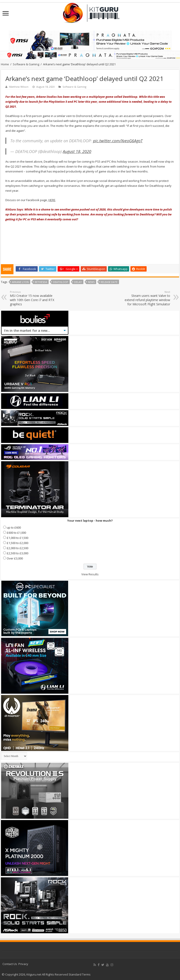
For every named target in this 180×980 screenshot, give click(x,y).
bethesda (41, 282)
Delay (78, 282)
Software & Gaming (26, 64)
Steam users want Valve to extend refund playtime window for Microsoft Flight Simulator (147, 298)
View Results (90, 574)
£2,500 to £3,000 (17, 553)
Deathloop (61, 282)
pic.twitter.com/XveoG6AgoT (118, 141)
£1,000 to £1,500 (17, 538)
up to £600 (14, 527)
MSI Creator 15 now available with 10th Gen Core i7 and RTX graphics (33, 298)
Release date (109, 282)
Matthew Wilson (19, 87)
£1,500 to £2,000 (17, 543)
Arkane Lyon (20, 282)
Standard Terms (80, 974)
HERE (52, 200)
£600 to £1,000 (16, 533)
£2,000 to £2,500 (17, 548)
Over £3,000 (15, 558)
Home (5, 64)
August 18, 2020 (77, 151)
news (91, 282)
